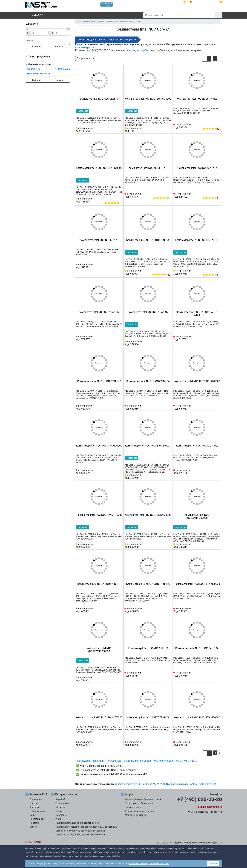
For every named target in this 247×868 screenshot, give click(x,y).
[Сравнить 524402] (213, 193)
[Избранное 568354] (218, 124)
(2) (211, 129)
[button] (204, 59)
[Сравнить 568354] (213, 124)
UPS (179, 761)
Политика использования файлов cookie (77, 823)
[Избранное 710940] (169, 477)
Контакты (35, 807)
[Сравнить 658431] (115, 610)
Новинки (98, 761)
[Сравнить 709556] (164, 343)
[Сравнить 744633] (115, 130)
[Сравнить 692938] (164, 546)
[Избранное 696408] (218, 744)
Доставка (61, 815)
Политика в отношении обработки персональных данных (86, 827)
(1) (113, 203)
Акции (59, 819)
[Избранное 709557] (120, 338)
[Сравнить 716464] (115, 198)
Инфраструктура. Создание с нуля (143, 799)
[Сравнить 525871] (115, 266)
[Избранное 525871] (120, 266)
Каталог (34, 15)
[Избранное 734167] (169, 130)
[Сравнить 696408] (213, 744)
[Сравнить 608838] (164, 674)
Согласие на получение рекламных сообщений (80, 835)
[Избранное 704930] (218, 674)
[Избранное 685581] (218, 610)
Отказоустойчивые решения (140, 811)
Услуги (33, 803)
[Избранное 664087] (218, 407)
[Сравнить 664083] (213, 270)
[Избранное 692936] (120, 546)
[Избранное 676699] (120, 472)
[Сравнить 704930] (213, 674)
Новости (34, 823)
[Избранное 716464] (120, 198)
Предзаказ (83, 111)
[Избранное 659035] (169, 610)
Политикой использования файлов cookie (149, 864)
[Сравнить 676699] (115, 472)
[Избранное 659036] (169, 407)
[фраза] (48, 41)
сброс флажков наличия (39, 73)
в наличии (34, 69)
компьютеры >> (85, 47)
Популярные (114, 761)
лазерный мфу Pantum (184, 784)
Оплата (59, 811)
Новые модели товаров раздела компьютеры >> (107, 40)
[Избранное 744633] (120, 130)
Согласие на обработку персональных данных (80, 831)
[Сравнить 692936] (115, 546)
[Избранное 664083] (218, 270)
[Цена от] (39, 33)
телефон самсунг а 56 (128, 784)
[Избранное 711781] (218, 338)
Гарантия (60, 807)
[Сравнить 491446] (164, 193)
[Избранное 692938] (169, 546)
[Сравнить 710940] (164, 477)
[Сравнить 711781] (213, 338)
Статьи (33, 827)
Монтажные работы (136, 815)
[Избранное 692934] (120, 744)
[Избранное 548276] (169, 744)
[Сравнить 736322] (115, 679)
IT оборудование (38, 811)
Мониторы (190, 761)
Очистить (59, 47)
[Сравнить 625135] (213, 472)
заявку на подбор (139, 50)
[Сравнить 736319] (213, 546)
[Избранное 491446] (169, 193)
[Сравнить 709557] (115, 338)
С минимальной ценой (138, 761)
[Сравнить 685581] (213, 610)
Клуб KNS (60, 799)
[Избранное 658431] (120, 610)
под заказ (64, 69)
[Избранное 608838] (169, 674)
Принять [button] (213, 863)
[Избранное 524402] (218, 193)
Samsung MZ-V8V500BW (156, 784)
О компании (36, 799)
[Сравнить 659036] (164, 407)
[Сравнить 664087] (213, 407)
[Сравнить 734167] (164, 130)
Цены (33, 815)
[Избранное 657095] (120, 407)
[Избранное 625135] (218, 472)
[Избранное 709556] (169, 343)
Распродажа (83, 761)
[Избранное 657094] (169, 270)
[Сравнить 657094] (164, 270)
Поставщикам (37, 819)
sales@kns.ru (214, 807)
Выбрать (37, 47)
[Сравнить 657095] (115, 407)
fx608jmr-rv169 (207, 784)
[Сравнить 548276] (164, 744)
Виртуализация (133, 807)
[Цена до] (62, 33)
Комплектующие (164, 761)
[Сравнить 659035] (164, 610)
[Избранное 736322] (120, 679)
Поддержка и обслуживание (140, 803)
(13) (162, 275)
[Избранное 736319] (218, 546)
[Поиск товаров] (179, 15)
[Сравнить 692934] (115, 744)
